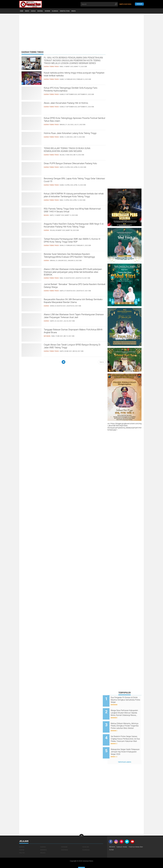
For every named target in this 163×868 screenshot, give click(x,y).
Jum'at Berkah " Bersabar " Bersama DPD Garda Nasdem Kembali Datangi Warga (74, 287)
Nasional (46, 11)
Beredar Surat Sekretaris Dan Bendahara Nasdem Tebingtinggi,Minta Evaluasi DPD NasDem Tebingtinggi (70, 258)
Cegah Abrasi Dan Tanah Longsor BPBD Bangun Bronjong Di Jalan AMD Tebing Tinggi (74, 347)
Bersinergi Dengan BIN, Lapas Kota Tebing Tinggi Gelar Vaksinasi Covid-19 (71, 181)
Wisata (87, 11)
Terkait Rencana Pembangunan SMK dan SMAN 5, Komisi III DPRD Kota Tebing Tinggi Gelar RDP (74, 241)
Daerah (37, 11)
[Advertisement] (81, 31)
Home (22, 11)
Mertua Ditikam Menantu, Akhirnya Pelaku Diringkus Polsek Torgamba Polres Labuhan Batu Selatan (126, 723)
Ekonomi (55, 11)
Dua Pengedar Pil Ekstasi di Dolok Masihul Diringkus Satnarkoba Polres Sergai (126, 700)
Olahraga (65, 11)
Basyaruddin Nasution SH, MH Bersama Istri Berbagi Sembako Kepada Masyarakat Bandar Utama (73, 304)
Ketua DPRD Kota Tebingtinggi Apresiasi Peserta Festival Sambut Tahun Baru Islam (75, 121)
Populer (139, 4)
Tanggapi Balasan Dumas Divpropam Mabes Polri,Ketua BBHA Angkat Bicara (72, 332)
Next (102, 362)
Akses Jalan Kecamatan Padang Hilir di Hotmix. (74, 103)
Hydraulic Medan (123, 839)
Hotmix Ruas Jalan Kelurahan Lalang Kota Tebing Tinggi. (71, 136)
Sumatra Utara (76, 11)
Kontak (129, 842)
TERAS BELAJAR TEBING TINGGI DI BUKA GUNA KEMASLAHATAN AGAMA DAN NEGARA (74, 151)
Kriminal (44, 842)
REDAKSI (112, 839)
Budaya (22, 839)
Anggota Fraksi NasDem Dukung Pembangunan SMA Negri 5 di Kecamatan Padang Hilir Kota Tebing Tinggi (74, 228)
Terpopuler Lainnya (125, 754)
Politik (22, 845)
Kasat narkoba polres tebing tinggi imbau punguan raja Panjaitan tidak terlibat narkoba (72, 75)
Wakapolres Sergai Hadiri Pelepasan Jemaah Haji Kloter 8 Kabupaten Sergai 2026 (128, 746)
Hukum (22, 842)
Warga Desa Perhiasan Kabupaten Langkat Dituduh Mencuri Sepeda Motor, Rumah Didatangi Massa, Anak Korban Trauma (127, 711)
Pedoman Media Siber (117, 842)
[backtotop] (81, 829)
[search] (99, 4)
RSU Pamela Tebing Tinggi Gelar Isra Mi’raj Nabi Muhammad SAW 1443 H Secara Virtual (74, 211)
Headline (86, 839)
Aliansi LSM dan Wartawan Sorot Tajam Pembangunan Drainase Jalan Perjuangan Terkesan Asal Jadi (70, 319)
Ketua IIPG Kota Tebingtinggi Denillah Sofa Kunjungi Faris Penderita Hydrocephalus (71, 90)
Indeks (29, 11)
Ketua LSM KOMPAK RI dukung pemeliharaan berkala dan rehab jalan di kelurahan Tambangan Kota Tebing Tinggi (75, 198)
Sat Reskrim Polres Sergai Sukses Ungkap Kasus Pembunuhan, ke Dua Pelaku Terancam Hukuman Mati (127, 734)
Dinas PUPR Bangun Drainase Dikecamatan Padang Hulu (71, 166)
